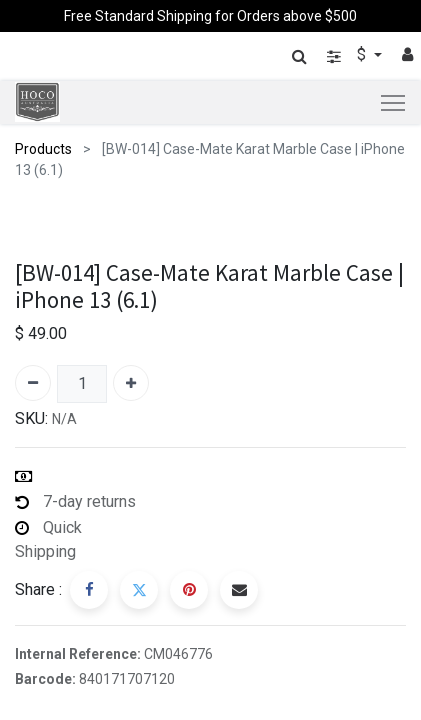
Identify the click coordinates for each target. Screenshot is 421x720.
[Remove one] (33, 383)
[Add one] (131, 383)
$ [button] (363, 54)
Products (43, 149)
